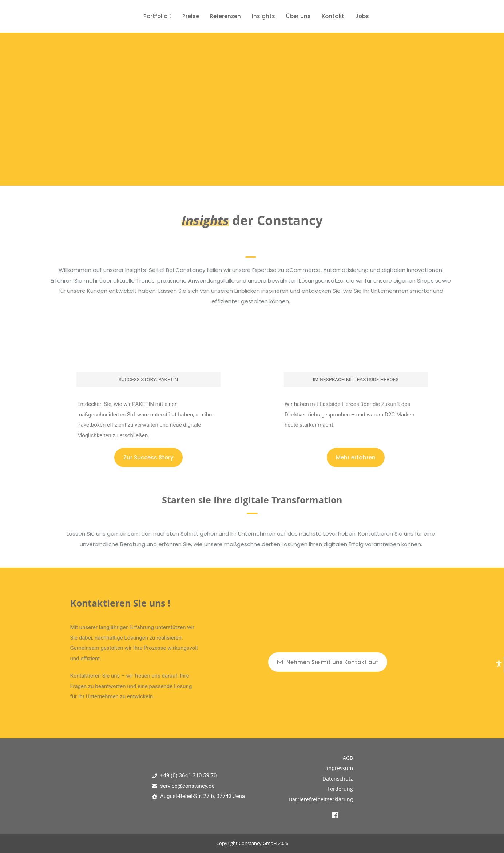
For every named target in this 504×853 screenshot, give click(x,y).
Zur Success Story (148, 457)
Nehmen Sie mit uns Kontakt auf (328, 662)
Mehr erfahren (356, 457)
